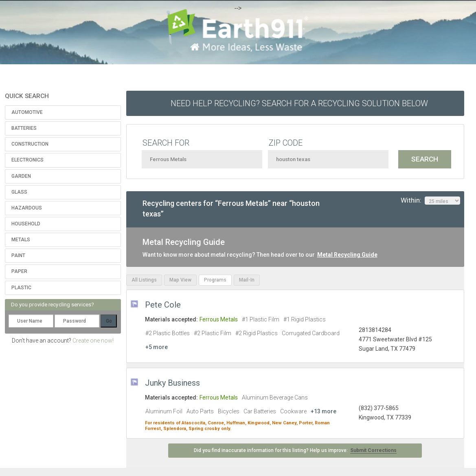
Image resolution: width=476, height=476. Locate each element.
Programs (215, 280)
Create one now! (93, 341)
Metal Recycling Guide (347, 255)
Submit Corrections (373, 450)
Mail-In (247, 280)
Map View (180, 280)
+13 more (324, 411)
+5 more (157, 347)
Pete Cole (163, 305)
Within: (430, 201)
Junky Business (172, 383)
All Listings (144, 280)
